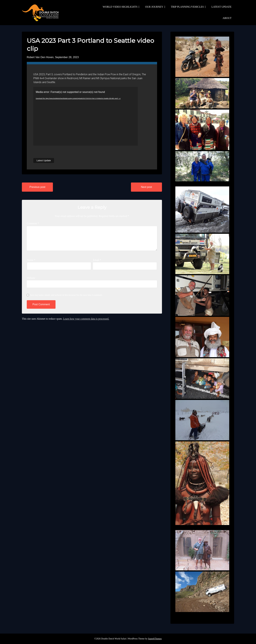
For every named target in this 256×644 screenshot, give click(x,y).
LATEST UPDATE (221, 7)
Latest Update (44, 160)
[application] (86, 116)
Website (31, 278)
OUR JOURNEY (154, 7)
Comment (33, 223)
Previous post (37, 187)
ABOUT (227, 18)
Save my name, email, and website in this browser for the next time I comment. (66, 295)
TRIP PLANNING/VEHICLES (187, 7)
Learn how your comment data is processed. (86, 319)
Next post (146, 187)
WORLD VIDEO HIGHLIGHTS (120, 7)
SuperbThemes (155, 639)
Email (97, 260)
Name (31, 260)
